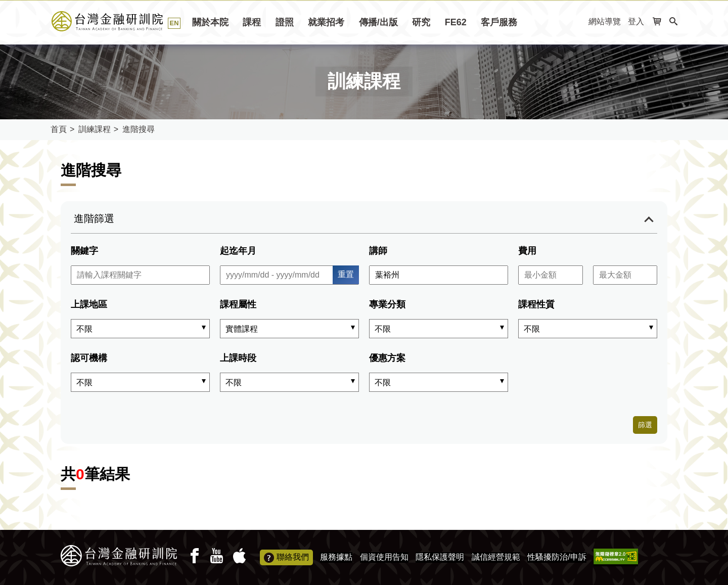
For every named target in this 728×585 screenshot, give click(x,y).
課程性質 (536, 304)
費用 (527, 251)
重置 (346, 274)
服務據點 (336, 557)
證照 (285, 22)
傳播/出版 (378, 22)
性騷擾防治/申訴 (557, 557)
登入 (636, 21)
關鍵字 (84, 251)
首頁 (59, 129)
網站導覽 (605, 21)
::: (578, 22)
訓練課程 (95, 129)
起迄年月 (238, 251)
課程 (252, 22)
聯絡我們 (286, 558)
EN (174, 23)
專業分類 (387, 304)
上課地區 (89, 304)
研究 (421, 22)
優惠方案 (387, 358)
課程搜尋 (119, 21)
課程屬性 (238, 304)
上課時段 (238, 358)
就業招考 (326, 22)
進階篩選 (94, 218)
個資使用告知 (384, 557)
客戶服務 (499, 22)
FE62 (456, 22)
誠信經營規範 (496, 557)
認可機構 (89, 358)
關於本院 (210, 22)
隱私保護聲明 (440, 557)
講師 (378, 251)
